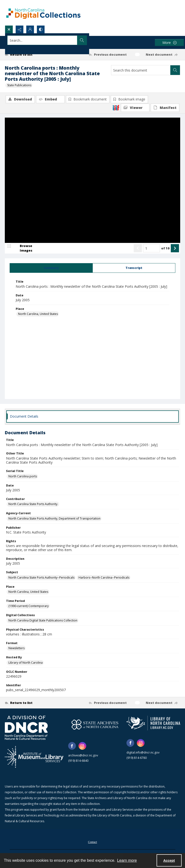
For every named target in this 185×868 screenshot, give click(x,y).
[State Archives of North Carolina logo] (95, 725)
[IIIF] (116, 107)
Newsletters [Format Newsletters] (17, 649)
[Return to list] (28, 54)
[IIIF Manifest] (165, 108)
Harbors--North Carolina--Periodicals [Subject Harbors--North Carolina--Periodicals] (104, 578)
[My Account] (30, 29)
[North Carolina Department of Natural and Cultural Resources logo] (26, 728)
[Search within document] (175, 70)
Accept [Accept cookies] (169, 861)
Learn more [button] (127, 860)
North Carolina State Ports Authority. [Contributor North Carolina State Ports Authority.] (33, 504)
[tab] (51, 269)
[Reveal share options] (20, 29)
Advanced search (19, 49)
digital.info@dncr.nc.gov (143, 753)
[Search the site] (74, 40)
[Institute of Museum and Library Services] (34, 757)
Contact (92, 842)
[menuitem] (92, 842)
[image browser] (23, 249)
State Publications (19, 85)
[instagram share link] (82, 746)
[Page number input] (152, 249)
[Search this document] (141, 70)
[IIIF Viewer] (135, 108)
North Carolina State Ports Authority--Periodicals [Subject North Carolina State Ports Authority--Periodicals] (41, 578)
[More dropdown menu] (169, 43)
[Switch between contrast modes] (41, 29)
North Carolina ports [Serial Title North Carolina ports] (23, 477)
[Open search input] (9, 29)
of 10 (165, 249)
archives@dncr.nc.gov (83, 756)
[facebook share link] (72, 746)
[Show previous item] (138, 249)
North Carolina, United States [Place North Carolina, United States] (38, 314)
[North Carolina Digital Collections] (43, 13)
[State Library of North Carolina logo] (153, 723)
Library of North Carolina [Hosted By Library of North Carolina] (26, 663)
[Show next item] (175, 249)
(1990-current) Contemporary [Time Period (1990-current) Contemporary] (29, 606)
